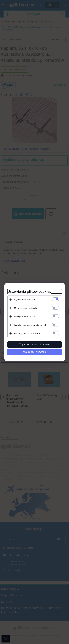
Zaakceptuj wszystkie (34, 352)
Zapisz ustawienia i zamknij (35, 344)
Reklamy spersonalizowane (27, 333)
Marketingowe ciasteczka (26, 308)
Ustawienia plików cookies (29, 291)
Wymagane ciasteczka (24, 300)
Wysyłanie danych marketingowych (30, 325)
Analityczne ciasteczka (25, 316)
